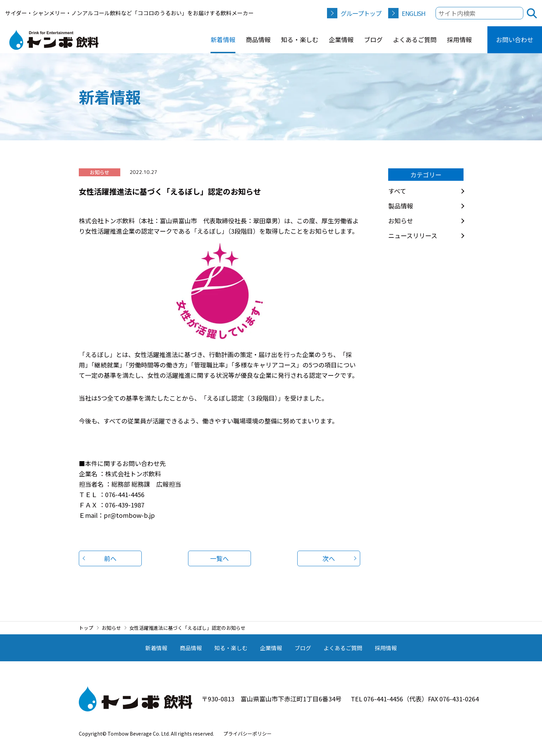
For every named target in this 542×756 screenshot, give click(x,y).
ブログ (373, 39)
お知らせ (401, 221)
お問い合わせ (515, 39)
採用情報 (459, 39)
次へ (329, 558)
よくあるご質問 (415, 39)
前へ (110, 558)
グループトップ (361, 13)
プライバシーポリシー (247, 734)
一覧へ (219, 558)
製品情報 (401, 206)
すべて (397, 191)
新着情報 (223, 39)
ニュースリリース (413, 235)
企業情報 (341, 39)
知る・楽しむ (300, 39)
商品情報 (258, 39)
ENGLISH (413, 13)
